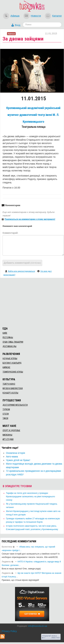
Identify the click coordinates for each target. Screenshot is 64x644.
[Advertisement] (32, 302)
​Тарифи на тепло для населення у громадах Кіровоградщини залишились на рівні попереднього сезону (30, 497)
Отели (6, 414)
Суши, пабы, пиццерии (13, 342)
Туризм (6, 409)
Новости (36, 16)
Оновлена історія (16, 453)
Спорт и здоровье (11, 430)
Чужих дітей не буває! (18, 460)
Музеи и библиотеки (13, 388)
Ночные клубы (10, 358)
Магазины (7, 435)
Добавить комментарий (22, 263)
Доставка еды (9, 346)
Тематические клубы (13, 372)
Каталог (57, 16)
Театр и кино (9, 384)
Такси (5, 418)
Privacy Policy (9, 631)
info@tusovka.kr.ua (37, 626)
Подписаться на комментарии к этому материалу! (30, 219)
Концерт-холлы (10, 393)
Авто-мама (12, 457)
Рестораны (8, 337)
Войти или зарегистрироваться (22, 271)
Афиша (15, 16)
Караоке (6, 367)
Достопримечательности (15, 405)
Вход (18, 25)
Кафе (5, 333)
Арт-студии (8, 439)
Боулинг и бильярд (12, 363)
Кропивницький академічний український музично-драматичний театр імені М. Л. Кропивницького (33, 115)
